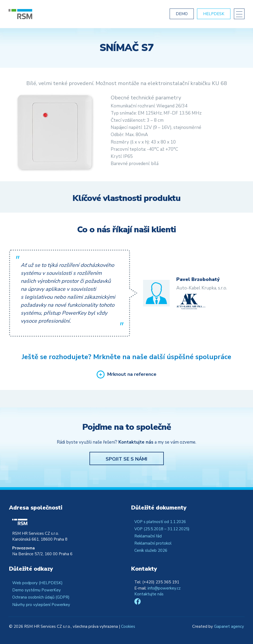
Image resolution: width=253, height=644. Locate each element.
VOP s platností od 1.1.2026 (160, 522)
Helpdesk (214, 14)
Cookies (128, 626)
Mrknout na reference (132, 374)
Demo (182, 14)
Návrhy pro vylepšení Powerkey (41, 605)
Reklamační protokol (153, 543)
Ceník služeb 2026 (151, 550)
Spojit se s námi (127, 459)
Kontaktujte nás (149, 594)
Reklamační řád (148, 536)
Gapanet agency (229, 626)
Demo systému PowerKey (37, 590)
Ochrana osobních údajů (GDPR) (41, 597)
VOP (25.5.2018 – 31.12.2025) (162, 529)
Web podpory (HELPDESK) (37, 583)
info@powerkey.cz (164, 588)
